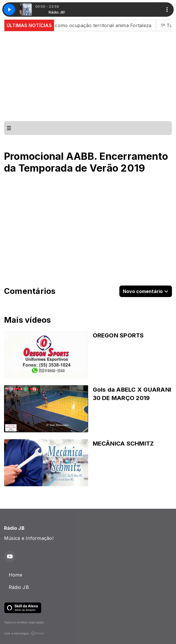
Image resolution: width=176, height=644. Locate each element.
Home (15, 575)
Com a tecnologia (24, 633)
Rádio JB (19, 587)
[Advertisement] (88, 76)
